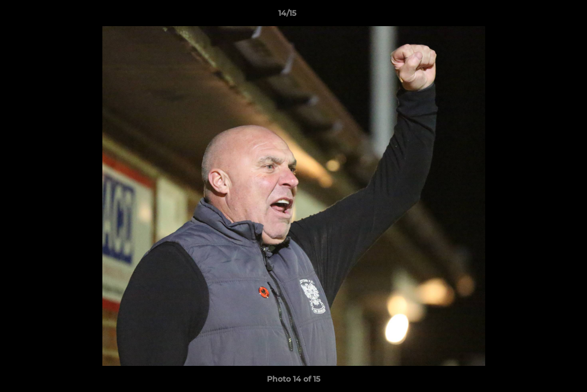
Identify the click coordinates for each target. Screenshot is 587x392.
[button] (541, 16)
